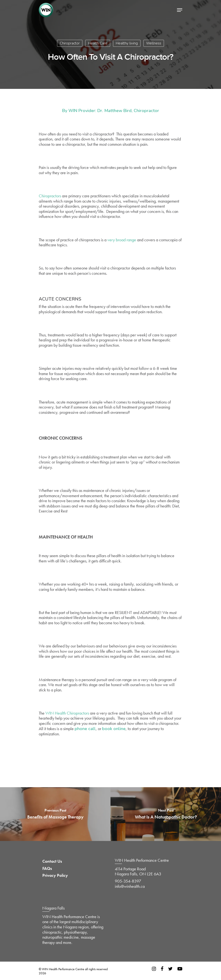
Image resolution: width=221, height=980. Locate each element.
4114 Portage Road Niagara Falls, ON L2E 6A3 (138, 871)
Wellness (154, 43)
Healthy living (127, 43)
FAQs (47, 868)
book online (114, 729)
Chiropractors (50, 196)
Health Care (98, 43)
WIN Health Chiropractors (67, 713)
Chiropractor (70, 43)
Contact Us (52, 861)
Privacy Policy (55, 875)
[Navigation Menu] (180, 10)
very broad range (122, 240)
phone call (85, 729)
